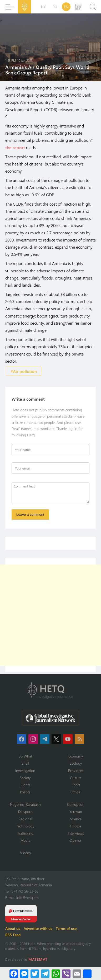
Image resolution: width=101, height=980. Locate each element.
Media (25, 840)
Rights (25, 785)
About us (13, 928)
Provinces (76, 771)
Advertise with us (38, 928)
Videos (25, 853)
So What (25, 756)
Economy (76, 756)
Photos (76, 826)
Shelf (25, 763)
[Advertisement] (50, 615)
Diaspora (25, 811)
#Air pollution (24, 371)
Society (25, 778)
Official (76, 792)
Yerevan (76, 811)
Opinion (76, 840)
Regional (25, 819)
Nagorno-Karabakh (25, 804)
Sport (76, 785)
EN (66, 7)
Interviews (76, 833)
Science (76, 819)
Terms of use (66, 928)
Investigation (25, 771)
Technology (25, 826)
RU (55, 7)
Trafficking (25, 833)
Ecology (76, 763)
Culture (76, 778)
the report (15, 147)
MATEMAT (38, 959)
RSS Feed (13, 935)
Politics (25, 792)
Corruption (76, 804)
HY (43, 7)
